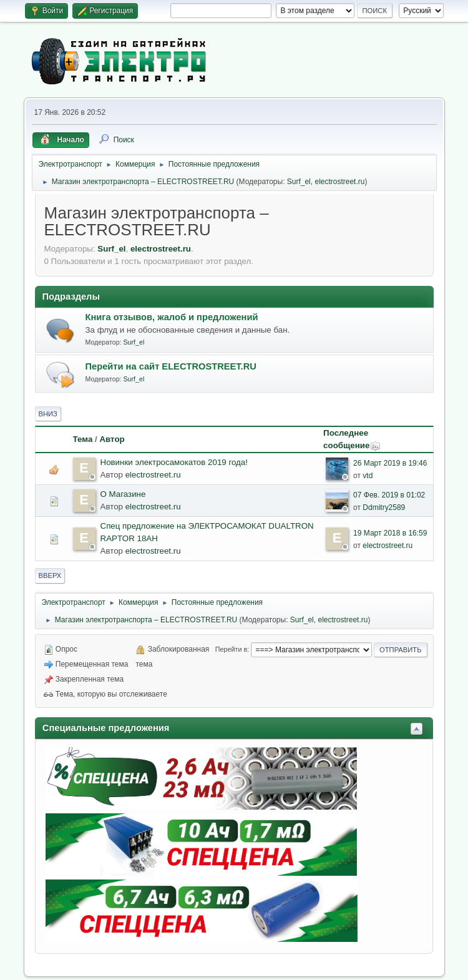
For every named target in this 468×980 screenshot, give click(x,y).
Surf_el (299, 182)
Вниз (48, 414)
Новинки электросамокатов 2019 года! (174, 462)
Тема (83, 439)
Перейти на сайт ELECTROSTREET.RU (171, 366)
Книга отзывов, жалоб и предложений (172, 317)
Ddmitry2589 (384, 507)
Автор (112, 439)
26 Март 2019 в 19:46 (390, 463)
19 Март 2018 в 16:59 (390, 533)
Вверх (50, 576)
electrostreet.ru (339, 182)
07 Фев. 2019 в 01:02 (389, 495)
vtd (368, 476)
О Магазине (123, 494)
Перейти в (231, 649)
